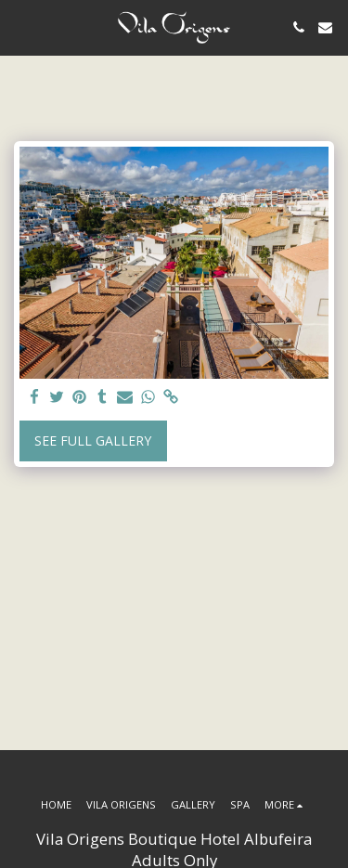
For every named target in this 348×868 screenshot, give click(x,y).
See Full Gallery (93, 440)
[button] (20, 26)
